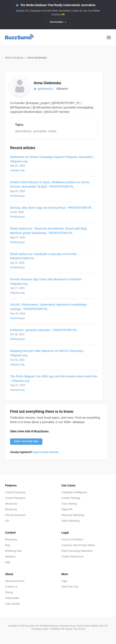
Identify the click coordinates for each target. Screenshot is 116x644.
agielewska (43, 89)
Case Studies (12, 604)
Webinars (10, 557)
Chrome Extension (15, 515)
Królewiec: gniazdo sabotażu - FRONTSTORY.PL (44, 330)
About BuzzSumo (15, 581)
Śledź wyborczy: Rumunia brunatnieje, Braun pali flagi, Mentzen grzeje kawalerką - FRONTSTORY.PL (49, 231)
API (7, 521)
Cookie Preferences (72, 557)
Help (8, 562)
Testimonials (12, 598)
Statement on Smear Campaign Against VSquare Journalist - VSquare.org (52, 159)
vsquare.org (17, 170)
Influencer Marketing (73, 515)
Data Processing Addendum (77, 551)
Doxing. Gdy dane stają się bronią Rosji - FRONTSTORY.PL (51, 208)
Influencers (11, 504)
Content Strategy (71, 498)
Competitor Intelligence (74, 492)
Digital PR (67, 509)
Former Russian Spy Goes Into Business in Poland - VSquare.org (46, 281)
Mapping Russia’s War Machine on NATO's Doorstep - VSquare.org (47, 353)
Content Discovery (15, 492)
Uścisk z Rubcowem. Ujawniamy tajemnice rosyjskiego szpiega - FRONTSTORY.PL (48, 307)
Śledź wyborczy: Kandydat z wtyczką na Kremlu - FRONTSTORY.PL (44, 256)
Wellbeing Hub (13, 551)
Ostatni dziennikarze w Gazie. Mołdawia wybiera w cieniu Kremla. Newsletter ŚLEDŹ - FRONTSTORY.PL (50, 184)
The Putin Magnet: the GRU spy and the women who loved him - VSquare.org (54, 379)
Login (65, 581)
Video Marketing (71, 521)
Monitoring (11, 509)
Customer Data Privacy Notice (78, 545)
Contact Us (11, 587)
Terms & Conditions (72, 540)
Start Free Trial (70, 587)
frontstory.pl (17, 196)
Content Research (15, 498)
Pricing (9, 592)
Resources (11, 540)
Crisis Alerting (69, 504)
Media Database (14, 58)
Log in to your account (46, 452)
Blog (8, 545)
